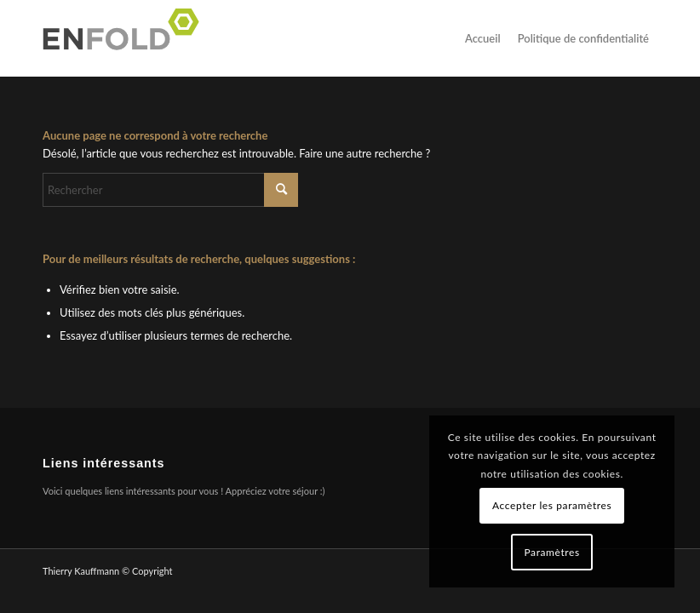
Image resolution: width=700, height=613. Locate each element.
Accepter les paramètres (552, 505)
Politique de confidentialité (583, 38)
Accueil (483, 38)
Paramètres (551, 552)
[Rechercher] (170, 190)
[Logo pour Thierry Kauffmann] (126, 38)
